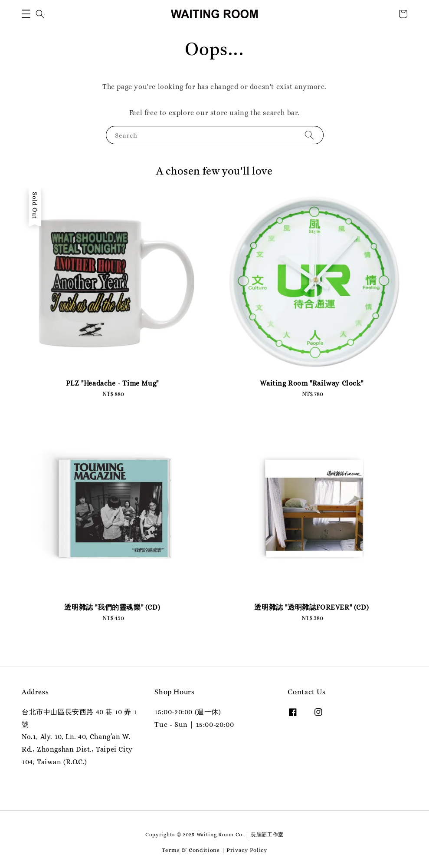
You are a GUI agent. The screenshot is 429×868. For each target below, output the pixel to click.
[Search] (309, 135)
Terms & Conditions (191, 850)
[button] (26, 14)
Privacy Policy (247, 850)
